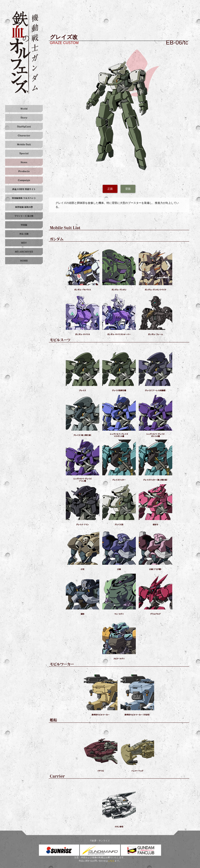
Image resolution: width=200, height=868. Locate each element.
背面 (128, 189)
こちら (111, 861)
